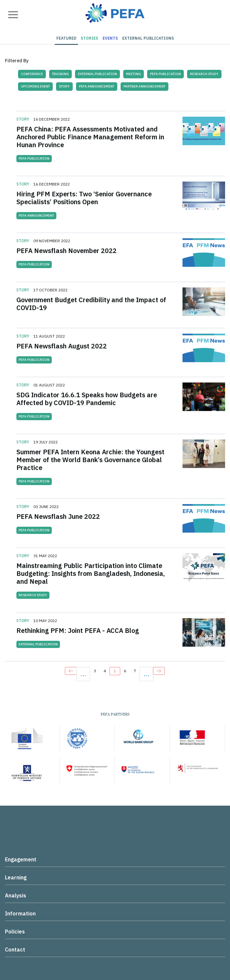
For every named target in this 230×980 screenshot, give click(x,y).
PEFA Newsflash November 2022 (67, 251)
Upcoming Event (35, 86)
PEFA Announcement (97, 86)
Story (64, 86)
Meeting (134, 74)
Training (60, 74)
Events (110, 38)
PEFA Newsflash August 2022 (62, 346)
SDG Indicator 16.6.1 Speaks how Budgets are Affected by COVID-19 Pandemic (87, 399)
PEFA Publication (165, 74)
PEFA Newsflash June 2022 (58, 516)
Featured (66, 38)
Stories (89, 38)
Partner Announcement (144, 86)
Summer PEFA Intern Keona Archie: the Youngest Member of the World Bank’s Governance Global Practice (90, 460)
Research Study (204, 74)
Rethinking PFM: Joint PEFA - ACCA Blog (78, 630)
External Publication (97, 74)
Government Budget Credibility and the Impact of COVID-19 (91, 304)
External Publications (148, 38)
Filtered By (17, 61)
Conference (32, 74)
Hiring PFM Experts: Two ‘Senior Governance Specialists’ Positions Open (84, 198)
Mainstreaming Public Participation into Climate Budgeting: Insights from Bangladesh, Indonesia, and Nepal (91, 573)
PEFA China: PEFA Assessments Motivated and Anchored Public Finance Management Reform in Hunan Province (90, 137)
